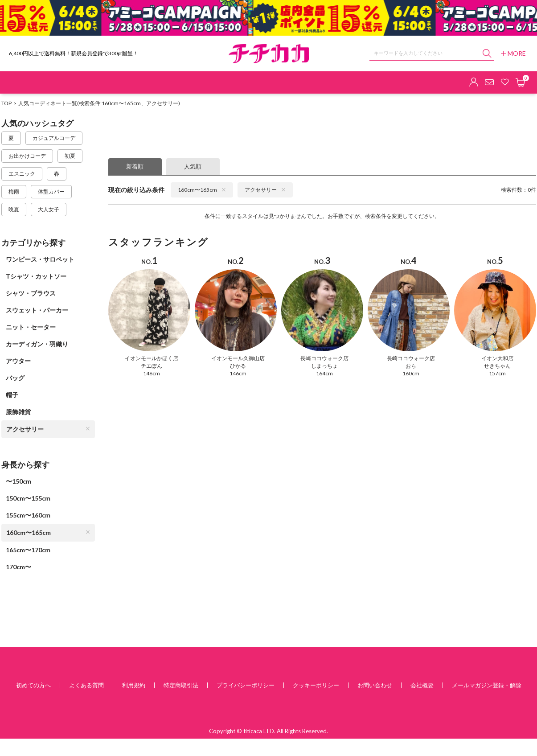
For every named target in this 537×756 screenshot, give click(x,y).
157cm (497, 373)
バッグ (15, 378)
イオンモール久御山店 (238, 358)
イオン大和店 (497, 358)
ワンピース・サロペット (40, 259)
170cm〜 (18, 567)
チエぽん (152, 366)
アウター (18, 361)
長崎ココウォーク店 (324, 358)
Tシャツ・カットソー (36, 276)
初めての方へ (33, 685)
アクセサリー (48, 429)
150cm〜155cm (28, 498)
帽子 (12, 395)
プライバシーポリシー (246, 685)
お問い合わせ (375, 685)
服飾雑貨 (18, 412)
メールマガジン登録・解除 (487, 685)
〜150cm (18, 481)
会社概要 (422, 685)
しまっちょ (324, 366)
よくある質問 (86, 685)
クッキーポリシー (316, 685)
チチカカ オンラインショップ (269, 54)
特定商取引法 (181, 685)
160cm (411, 373)
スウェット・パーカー (37, 310)
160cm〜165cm (48, 532)
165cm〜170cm (28, 550)
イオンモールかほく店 (152, 358)
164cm (324, 373)
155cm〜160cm (28, 515)
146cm (152, 373)
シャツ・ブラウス (31, 293)
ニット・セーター (31, 327)
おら (411, 366)
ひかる (238, 366)
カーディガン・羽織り (37, 344)
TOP (6, 103)
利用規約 (134, 685)
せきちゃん (497, 366)
